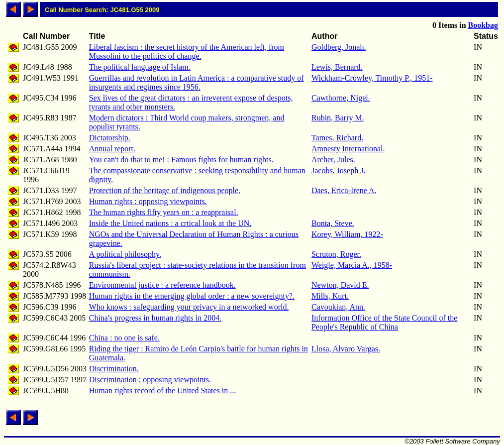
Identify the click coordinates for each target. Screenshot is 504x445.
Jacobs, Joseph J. (338, 170)
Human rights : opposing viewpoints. (148, 201)
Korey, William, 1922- (347, 234)
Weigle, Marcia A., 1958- (352, 265)
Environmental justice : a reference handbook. (162, 285)
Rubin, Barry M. (338, 118)
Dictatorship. (110, 138)
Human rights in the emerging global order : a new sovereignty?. (192, 296)
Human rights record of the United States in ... (163, 390)
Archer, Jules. (333, 160)
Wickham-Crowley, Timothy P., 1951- (372, 78)
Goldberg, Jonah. (339, 47)
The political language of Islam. (140, 67)
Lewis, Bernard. (337, 67)
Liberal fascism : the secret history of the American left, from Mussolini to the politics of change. (187, 52)
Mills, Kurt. (330, 296)
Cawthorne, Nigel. (341, 98)
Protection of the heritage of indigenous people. (165, 190)
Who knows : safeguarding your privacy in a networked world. (189, 307)
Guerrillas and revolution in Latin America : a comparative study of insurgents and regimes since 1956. (197, 82)
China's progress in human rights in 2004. (155, 318)
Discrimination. (114, 369)
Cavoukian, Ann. (338, 307)
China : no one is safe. (124, 338)
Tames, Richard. (337, 138)
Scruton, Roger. (336, 254)
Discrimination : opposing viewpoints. (150, 380)
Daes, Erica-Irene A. (344, 190)
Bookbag (483, 25)
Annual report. (112, 149)
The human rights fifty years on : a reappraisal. (164, 212)
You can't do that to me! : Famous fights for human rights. (181, 160)
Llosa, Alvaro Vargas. (346, 349)
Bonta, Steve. (333, 223)
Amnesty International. (348, 149)
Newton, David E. (340, 285)
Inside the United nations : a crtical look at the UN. (170, 223)
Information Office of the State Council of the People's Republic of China (384, 322)
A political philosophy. (125, 254)
